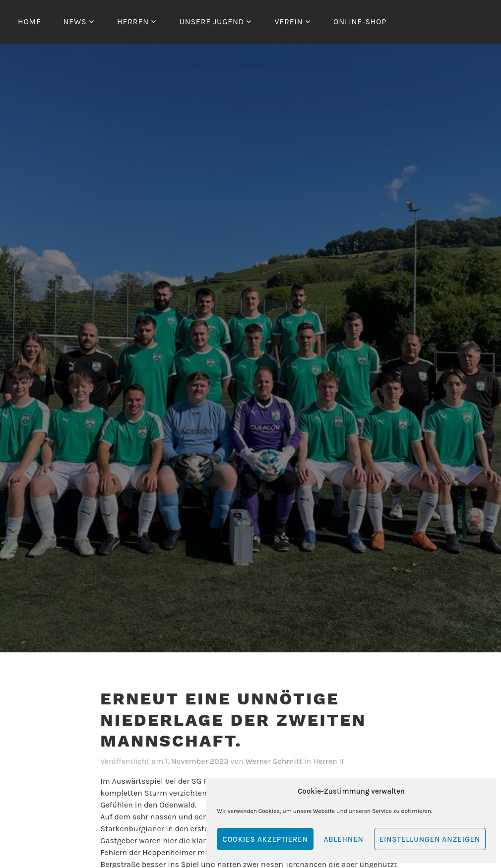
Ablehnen (344, 839)
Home (30, 22)
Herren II (328, 761)
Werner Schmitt (274, 761)
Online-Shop (360, 22)
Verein (289, 22)
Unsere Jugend (212, 22)
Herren (133, 22)
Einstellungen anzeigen (430, 839)
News (75, 22)
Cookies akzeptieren (265, 839)
